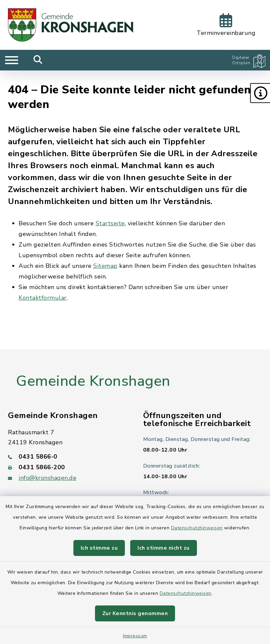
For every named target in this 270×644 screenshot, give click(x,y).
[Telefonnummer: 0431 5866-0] (68, 457)
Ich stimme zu (99, 548)
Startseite (110, 223)
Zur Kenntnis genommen (135, 613)
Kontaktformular (43, 298)
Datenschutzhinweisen (197, 528)
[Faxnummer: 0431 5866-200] (68, 467)
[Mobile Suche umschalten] (38, 60)
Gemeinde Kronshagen (93, 381)
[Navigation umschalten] (12, 60)
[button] (260, 93)
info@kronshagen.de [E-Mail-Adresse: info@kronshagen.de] (47, 478)
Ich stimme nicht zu (164, 548)
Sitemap (105, 266)
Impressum (135, 636)
